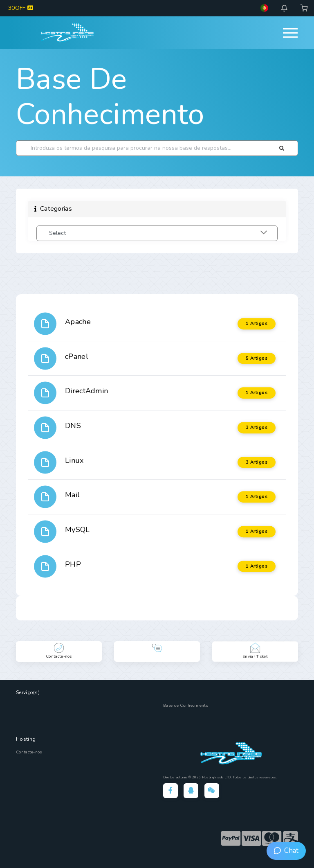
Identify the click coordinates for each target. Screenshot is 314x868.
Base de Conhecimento (110, 97)
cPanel (77, 356)
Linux (74, 460)
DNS (73, 426)
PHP (73, 564)
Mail (72, 495)
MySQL (77, 530)
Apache (78, 322)
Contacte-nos (29, 752)
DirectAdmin (86, 391)
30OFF (21, 8)
